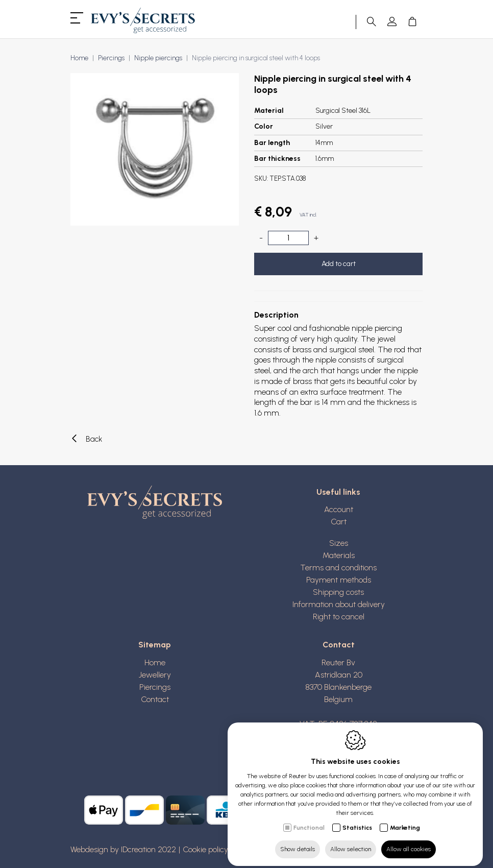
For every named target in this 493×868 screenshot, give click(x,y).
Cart (339, 522)
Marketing (405, 819)
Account (339, 509)
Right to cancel (339, 617)
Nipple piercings (158, 58)
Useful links (338, 492)
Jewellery (155, 675)
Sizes (339, 543)
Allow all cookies (409, 841)
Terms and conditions (338, 568)
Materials (339, 555)
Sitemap (155, 645)
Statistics (357, 819)
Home (79, 58)
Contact (155, 699)
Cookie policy (205, 849)
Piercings (111, 58)
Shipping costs (338, 592)
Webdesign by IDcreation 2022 (123, 849)
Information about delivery (339, 604)
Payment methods (339, 580)
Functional (309, 819)
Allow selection (351, 841)
